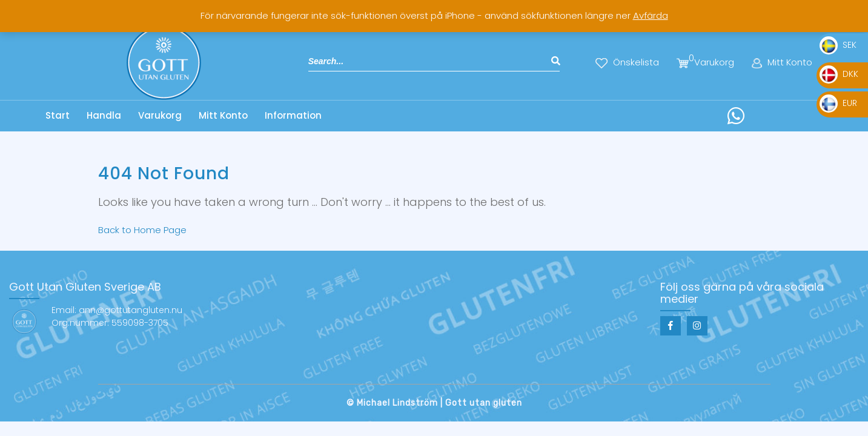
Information (293, 115)
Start (58, 115)
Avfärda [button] (651, 15)
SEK (838, 45)
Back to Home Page (142, 230)
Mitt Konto (223, 115)
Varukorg (160, 115)
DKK (839, 74)
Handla (104, 115)
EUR (838, 103)
